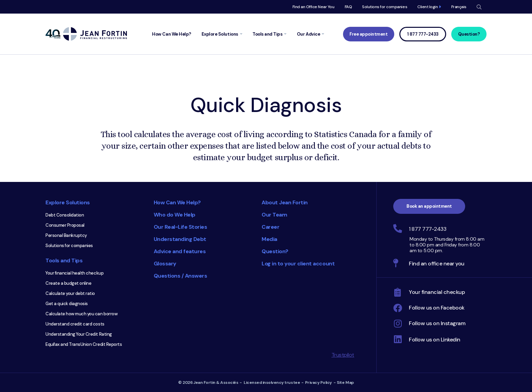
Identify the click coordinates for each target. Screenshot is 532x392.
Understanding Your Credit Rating (79, 334)
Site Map (345, 382)
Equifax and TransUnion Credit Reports (84, 344)
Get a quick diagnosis (67, 304)
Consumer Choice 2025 (220, 315)
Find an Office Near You (313, 7)
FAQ (348, 7)
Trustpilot (343, 355)
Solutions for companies (385, 7)
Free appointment (368, 34)
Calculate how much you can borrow (81, 314)
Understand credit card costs (75, 324)
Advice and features (180, 251)
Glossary (165, 264)
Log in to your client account (298, 264)
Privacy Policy (318, 382)
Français (459, 7)
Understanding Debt (180, 239)
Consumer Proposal (65, 225)
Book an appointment (429, 206)
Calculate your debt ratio (70, 293)
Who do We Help (175, 215)
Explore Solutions (68, 202)
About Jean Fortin (285, 202)
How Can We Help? (177, 202)
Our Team (274, 215)
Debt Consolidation (65, 215)
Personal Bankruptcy (66, 235)
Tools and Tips (64, 260)
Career (270, 227)
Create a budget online (68, 283)
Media (269, 239)
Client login (427, 7)
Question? (469, 34)
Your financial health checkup (74, 273)
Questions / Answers (180, 276)
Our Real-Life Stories (180, 227)
